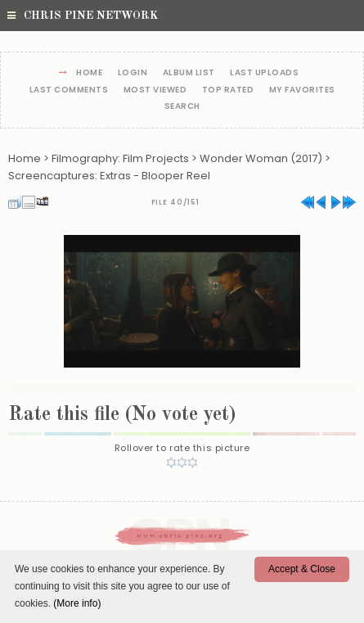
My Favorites (302, 90)
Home (89, 73)
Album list (189, 73)
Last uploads (264, 73)
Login (133, 73)
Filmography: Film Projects (120, 158)
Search (182, 107)
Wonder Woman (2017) (261, 158)
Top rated (228, 90)
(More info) (77, 603)
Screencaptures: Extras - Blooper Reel (109, 176)
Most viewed (155, 90)
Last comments (69, 90)
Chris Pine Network (83, 16)
